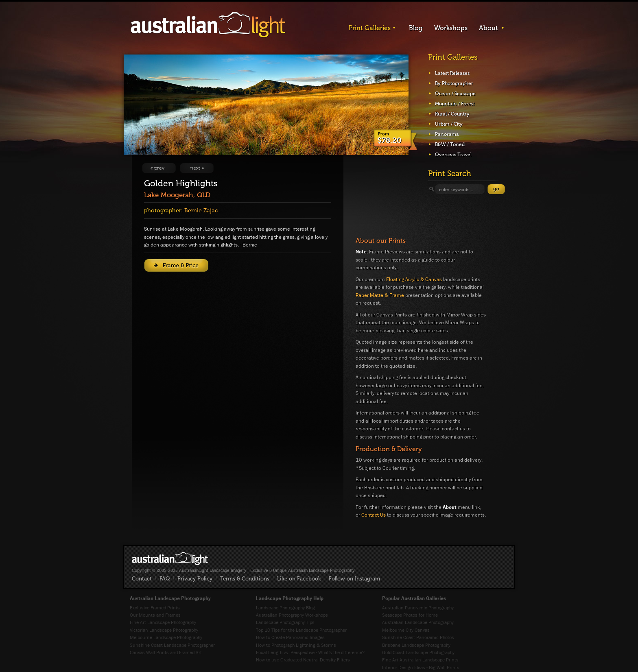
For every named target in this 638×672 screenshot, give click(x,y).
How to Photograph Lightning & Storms (296, 645)
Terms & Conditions (245, 579)
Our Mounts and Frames (155, 615)
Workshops (451, 28)
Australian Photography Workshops (292, 615)
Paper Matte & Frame (380, 295)
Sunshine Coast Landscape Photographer (172, 645)
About (488, 28)
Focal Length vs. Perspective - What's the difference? (310, 652)
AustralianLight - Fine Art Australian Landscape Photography (170, 559)
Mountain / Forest (455, 104)
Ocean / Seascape (455, 94)
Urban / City (449, 124)
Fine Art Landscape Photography (163, 622)
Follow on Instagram (354, 579)
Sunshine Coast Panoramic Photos (418, 637)
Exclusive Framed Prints (155, 608)
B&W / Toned (450, 144)
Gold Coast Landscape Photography (418, 652)
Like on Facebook (299, 579)
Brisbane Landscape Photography (416, 645)
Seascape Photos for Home (410, 615)
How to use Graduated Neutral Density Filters (303, 660)
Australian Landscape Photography (418, 622)
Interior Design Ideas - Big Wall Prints (421, 667)
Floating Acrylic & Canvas (414, 279)
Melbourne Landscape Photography (166, 637)
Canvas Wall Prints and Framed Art (166, 652)
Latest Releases (452, 73)
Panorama (447, 134)
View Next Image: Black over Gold (197, 168)
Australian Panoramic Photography (418, 608)
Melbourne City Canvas (406, 630)
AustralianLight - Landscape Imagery (208, 25)
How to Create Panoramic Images (290, 637)
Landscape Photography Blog (285, 608)
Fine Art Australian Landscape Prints (420, 660)
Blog (416, 28)
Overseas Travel (453, 155)
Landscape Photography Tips (285, 622)
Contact (142, 579)
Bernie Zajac (201, 211)
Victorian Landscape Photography (164, 630)
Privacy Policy (195, 579)
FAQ (165, 579)
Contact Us (374, 515)
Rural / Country (452, 114)
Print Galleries (370, 28)
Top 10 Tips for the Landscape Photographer (301, 630)
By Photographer (454, 83)
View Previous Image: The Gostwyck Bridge (159, 168)
